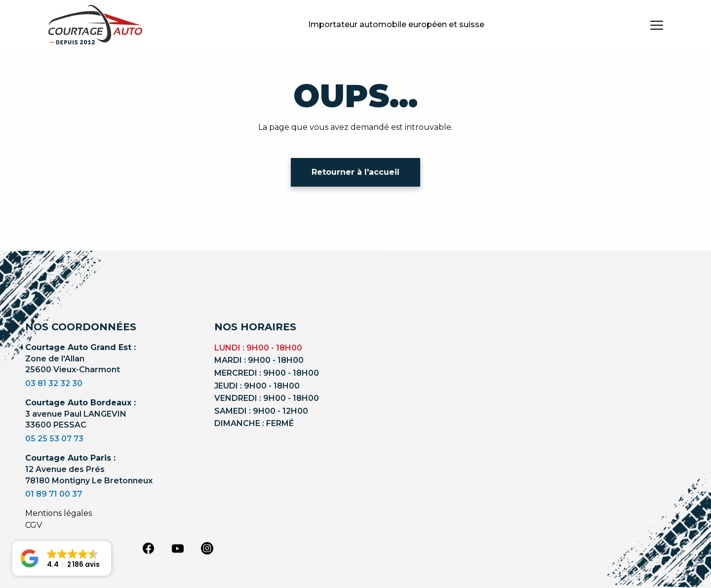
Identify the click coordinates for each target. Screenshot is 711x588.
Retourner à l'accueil (355, 172)
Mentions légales (59, 513)
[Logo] (95, 25)
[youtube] (178, 549)
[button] (62, 558)
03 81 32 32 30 (54, 383)
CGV (34, 525)
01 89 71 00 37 (54, 494)
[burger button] (657, 25)
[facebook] (148, 548)
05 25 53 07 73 (54, 439)
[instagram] (207, 548)
